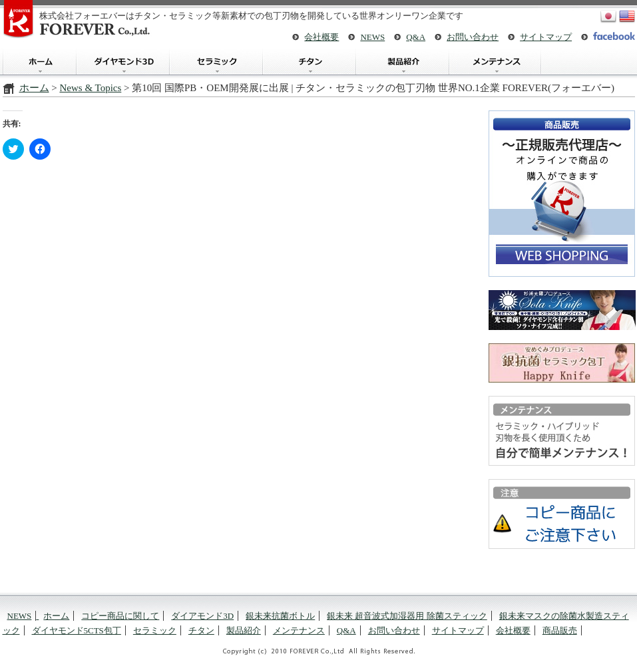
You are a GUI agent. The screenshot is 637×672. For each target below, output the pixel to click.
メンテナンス (495, 62)
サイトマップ (546, 37)
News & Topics (90, 88)
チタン (309, 62)
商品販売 (560, 630)
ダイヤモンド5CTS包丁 (77, 630)
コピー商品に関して (120, 616)
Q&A (416, 37)
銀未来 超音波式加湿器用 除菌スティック (407, 616)
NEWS (372, 37)
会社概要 (321, 37)
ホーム (39, 62)
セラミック (216, 62)
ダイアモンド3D (122, 62)
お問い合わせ (473, 37)
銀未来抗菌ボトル (280, 616)
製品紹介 (402, 62)
